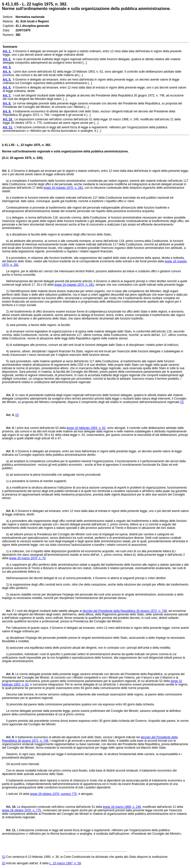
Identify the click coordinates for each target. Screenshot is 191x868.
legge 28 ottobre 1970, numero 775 (53, 794)
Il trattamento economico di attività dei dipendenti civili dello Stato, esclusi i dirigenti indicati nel (78, 737)
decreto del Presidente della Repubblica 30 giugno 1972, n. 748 (125, 611)
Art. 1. (6, 171)
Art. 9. (8, 737)
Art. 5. (8, 451)
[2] (17, 415)
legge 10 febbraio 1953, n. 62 (86, 428)
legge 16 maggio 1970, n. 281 (63, 188)
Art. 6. (8, 511)
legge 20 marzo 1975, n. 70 (27, 558)
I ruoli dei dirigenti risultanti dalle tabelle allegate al (48, 611)
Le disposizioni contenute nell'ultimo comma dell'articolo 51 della (60, 807)
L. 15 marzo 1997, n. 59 (65, 863)
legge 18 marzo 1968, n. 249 (122, 807)
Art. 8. (8, 674)
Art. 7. (8, 611)
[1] (182, 402)
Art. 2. (8, 395)
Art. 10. (9, 807)
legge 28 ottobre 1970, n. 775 (22, 810)
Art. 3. (8, 415)
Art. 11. (9, 830)
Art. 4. (8, 428)
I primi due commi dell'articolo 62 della (41, 428)
